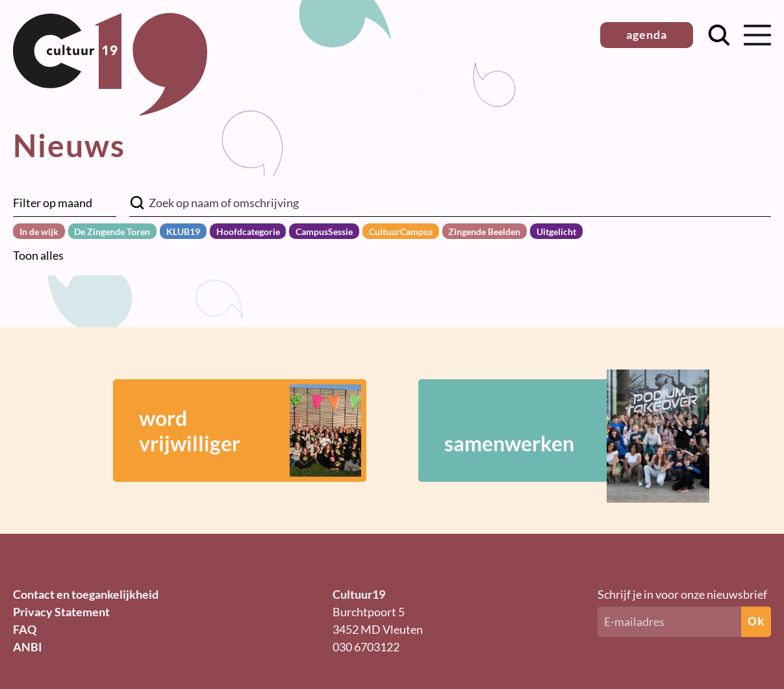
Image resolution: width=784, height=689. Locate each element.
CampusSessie (324, 232)
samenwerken (558, 431)
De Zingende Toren (112, 232)
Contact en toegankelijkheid (86, 594)
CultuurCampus (401, 232)
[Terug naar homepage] (110, 111)
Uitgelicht (556, 232)
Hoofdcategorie (248, 232)
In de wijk (39, 232)
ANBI (28, 647)
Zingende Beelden (484, 232)
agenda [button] (647, 34)
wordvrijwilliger (250, 431)
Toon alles (38, 255)
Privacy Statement (61, 612)
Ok (756, 621)
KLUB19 (183, 232)
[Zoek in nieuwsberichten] (450, 203)
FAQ (25, 629)
